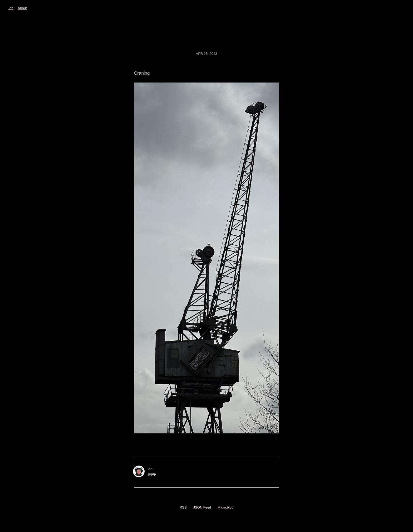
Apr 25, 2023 (207, 54)
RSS (183, 507)
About (22, 8)
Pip (11, 8)
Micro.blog (225, 507)
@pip (152, 474)
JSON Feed (202, 507)
